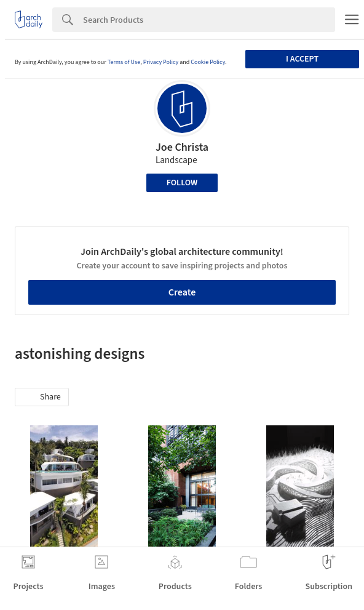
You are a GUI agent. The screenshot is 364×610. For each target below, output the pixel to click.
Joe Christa (182, 147)
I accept (302, 59)
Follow (182, 183)
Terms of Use (124, 62)
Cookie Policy (208, 62)
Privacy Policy (161, 62)
